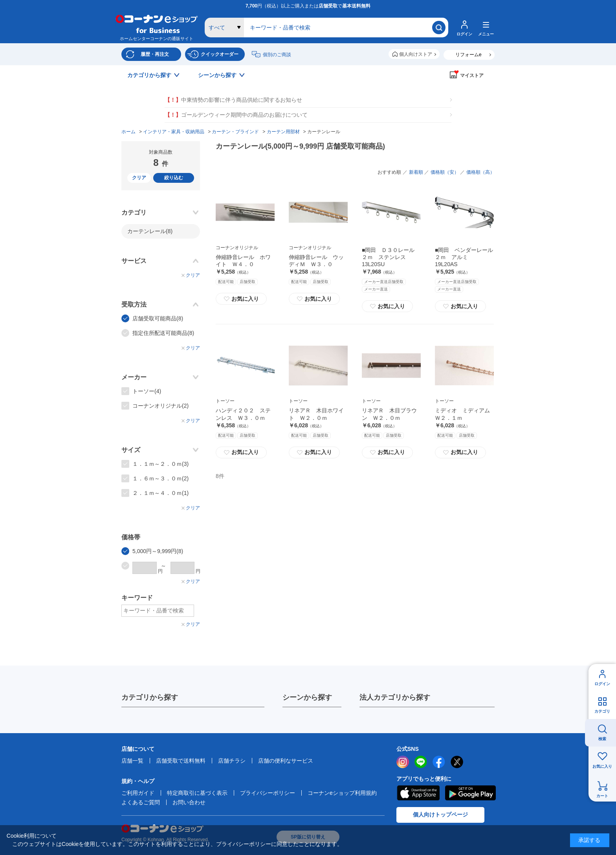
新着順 (416, 172)
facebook (439, 762)
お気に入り (602, 766)
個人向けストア (416, 54)
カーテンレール (150, 231)
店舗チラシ (232, 761)
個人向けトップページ (440, 815)
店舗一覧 (132, 761)
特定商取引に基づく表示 (197, 793)
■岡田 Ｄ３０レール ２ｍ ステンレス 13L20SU (391, 257)
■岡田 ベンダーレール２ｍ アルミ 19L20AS (464, 257)
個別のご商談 (277, 55)
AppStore (418, 793)
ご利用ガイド (138, 793)
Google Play (470, 793)
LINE (421, 762)
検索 (602, 739)
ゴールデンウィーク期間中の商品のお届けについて (236, 115)
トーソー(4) (147, 391)
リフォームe (468, 55)
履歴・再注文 (155, 54)
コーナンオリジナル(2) (160, 406)
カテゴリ (602, 711)
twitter (457, 762)
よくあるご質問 (141, 802)
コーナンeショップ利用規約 (342, 793)
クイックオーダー (220, 54)
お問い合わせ (189, 802)
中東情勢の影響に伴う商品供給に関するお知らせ (233, 100)
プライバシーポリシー (268, 793)
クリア (139, 178)
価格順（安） (445, 172)
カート (602, 796)
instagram (403, 762)
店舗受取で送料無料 (181, 761)
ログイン (602, 684)
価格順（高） (480, 172)
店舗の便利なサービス (286, 761)
